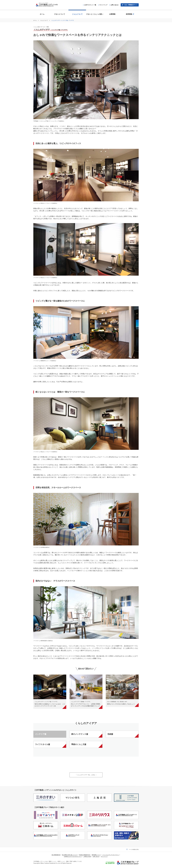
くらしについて (44, 20)
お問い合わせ (114, 5)
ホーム (35, 20)
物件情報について (96, 855)
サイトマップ (103, 5)
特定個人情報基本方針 (85, 855)
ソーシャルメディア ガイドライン (111, 855)
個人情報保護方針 (56, 855)
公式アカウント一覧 (90, 5)
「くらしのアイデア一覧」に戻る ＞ (86, 775)
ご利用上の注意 (87, 857)
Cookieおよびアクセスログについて (73, 857)
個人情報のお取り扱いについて (70, 855)
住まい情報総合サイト (131, 5)
